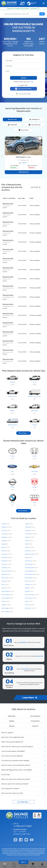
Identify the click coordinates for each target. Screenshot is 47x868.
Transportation (35, 721)
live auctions (26, 669)
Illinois (6, 547)
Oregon (30, 588)
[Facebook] (21, 840)
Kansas (6, 551)
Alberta (6, 524)
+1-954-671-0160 (22, 826)
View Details (23, 172)
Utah (29, 601)
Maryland (7, 557)
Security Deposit (35, 716)
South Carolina (32, 595)
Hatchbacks (35, 411)
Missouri (6, 564)
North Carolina (8, 571)
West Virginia (7, 612)
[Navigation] (2, 154)
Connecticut (31, 534)
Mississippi (30, 564)
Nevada (6, 581)
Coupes (35, 425)
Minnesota (31, 561)
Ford (12, 471)
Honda (35, 456)
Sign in (23, 862)
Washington (7, 608)
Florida (30, 537)
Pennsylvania (8, 591)
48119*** (25, 163)
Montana (6, 568)
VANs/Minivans (12, 425)
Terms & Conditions (23, 855)
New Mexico (31, 578)
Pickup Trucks (12, 396)
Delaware (7, 537)
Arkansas (30, 527)
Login (32, 82)
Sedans (12, 382)
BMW (12, 502)
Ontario (6, 588)
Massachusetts (8, 204)
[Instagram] (26, 840)
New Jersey (7, 578)
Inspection (35, 726)
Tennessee (31, 598)
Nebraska (6, 574)
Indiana (30, 547)
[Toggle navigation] (44, 3)
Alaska (29, 524)
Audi (35, 502)
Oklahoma (31, 585)
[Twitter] (15, 840)
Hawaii (29, 541)
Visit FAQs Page (23, 802)
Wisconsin (30, 608)
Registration (12, 716)
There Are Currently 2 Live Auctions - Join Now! (23, 8)
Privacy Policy (36, 855)
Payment (12, 726)
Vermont (30, 605)
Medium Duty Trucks (35, 396)
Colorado (7, 534)
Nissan (12, 487)
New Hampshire (32, 574)
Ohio (5, 585)
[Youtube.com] (32, 840)
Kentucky (30, 551)
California (30, 530)
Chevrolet (35, 471)
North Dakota (31, 571)
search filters (23, 642)
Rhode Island (7, 595)
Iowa (5, 544)
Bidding (12, 721)
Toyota (12, 456)
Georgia (6, 541)
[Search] (42, 14)
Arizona (6, 530)
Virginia (6, 605)
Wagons (12, 411)
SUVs (35, 382)
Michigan (6, 561)
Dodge (35, 487)
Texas (6, 601)
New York (30, 581)
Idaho (29, 544)
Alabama (6, 527)
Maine (29, 557)
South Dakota (7, 598)
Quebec (29, 591)
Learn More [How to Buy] (30, 698)
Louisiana (7, 554)
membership (39, 656)
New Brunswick (31, 568)
